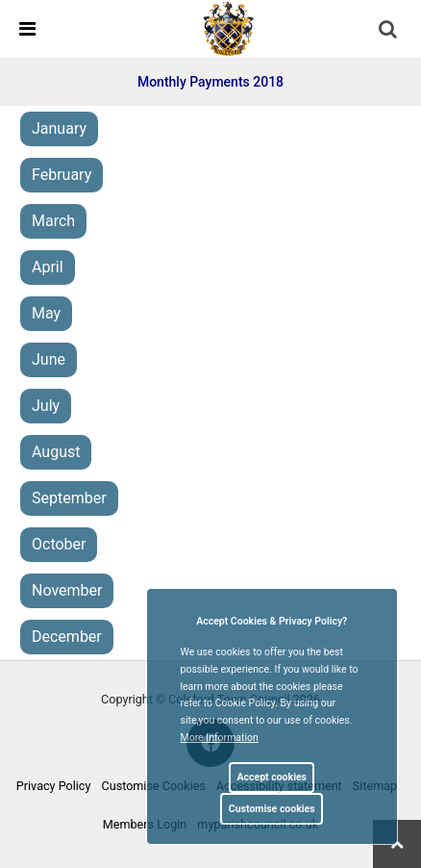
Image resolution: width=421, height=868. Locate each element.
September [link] (69, 498)
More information (220, 738)
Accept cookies (272, 777)
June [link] (49, 359)
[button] (389, 31)
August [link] (56, 452)
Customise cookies (272, 809)
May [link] (46, 313)
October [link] (59, 544)
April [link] (48, 267)
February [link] (62, 175)
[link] (229, 28)
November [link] (67, 590)
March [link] (53, 221)
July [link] (46, 406)
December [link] (67, 637)
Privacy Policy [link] (54, 786)
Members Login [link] (145, 824)
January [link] (59, 128)
